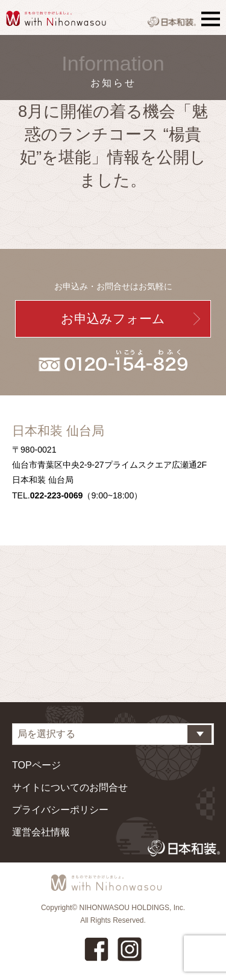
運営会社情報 (41, 832)
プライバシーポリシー (60, 810)
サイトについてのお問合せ (70, 787)
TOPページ (36, 765)
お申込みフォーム (113, 319)
